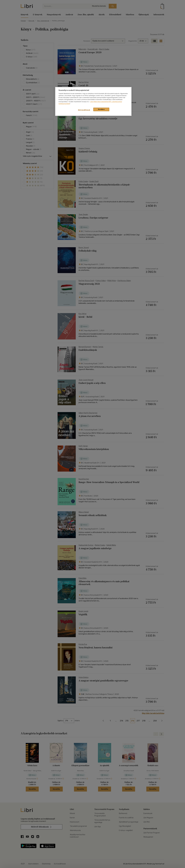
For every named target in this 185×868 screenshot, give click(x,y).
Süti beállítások (84, 110)
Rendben (101, 109)
